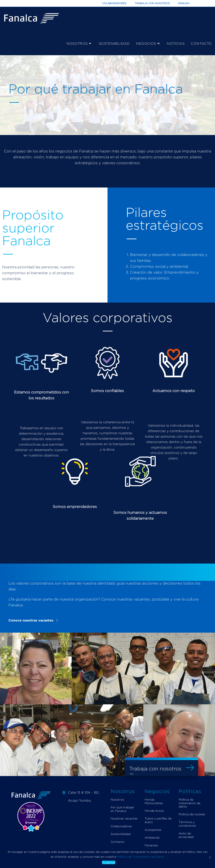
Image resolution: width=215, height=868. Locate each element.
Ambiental (152, 837)
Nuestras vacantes (124, 818)
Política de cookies (192, 814)
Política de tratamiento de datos (189, 803)
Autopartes (153, 830)
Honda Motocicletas (154, 801)
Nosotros (117, 799)
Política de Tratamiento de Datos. (141, 857)
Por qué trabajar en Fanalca (122, 809)
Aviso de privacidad (186, 835)
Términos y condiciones (187, 824)
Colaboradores (114, 3)
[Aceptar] (210, 857)
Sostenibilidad (121, 834)
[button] (34, 620)
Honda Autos (154, 811)
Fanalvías (151, 845)
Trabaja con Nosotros (152, 3)
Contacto (117, 842)
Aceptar (109, 862)
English (184, 3)
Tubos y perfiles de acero (158, 820)
